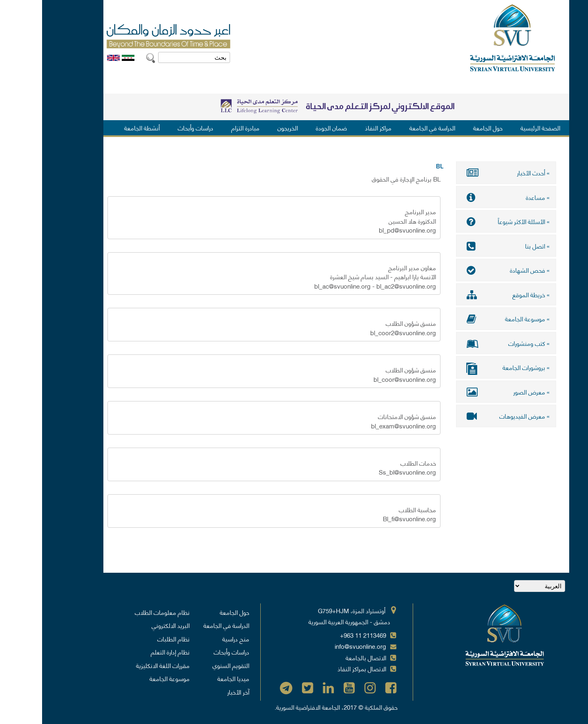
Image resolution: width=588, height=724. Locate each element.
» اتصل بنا (464, 246)
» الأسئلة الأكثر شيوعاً (464, 221)
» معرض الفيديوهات (464, 416)
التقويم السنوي (189, 665)
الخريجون (246, 128)
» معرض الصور (464, 392)
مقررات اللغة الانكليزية (121, 665)
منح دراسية (194, 639)
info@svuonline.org (318, 646)
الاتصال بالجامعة (324, 657)
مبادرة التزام (203, 128)
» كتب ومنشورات (464, 343)
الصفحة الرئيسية (498, 128)
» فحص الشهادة (464, 270)
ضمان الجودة (289, 128)
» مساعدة (464, 197)
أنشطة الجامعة (100, 128)
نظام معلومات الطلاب (120, 612)
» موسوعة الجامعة (464, 318)
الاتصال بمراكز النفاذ (320, 668)
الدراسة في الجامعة (390, 128)
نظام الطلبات (131, 639)
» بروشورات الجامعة (464, 368)
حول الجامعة (446, 128)
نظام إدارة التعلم (128, 652)
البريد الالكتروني (129, 625)
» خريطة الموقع (464, 294)
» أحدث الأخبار (464, 173)
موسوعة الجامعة (127, 678)
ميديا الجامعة (191, 678)
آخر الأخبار (196, 692)
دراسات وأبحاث (153, 128)
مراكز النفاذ (336, 128)
